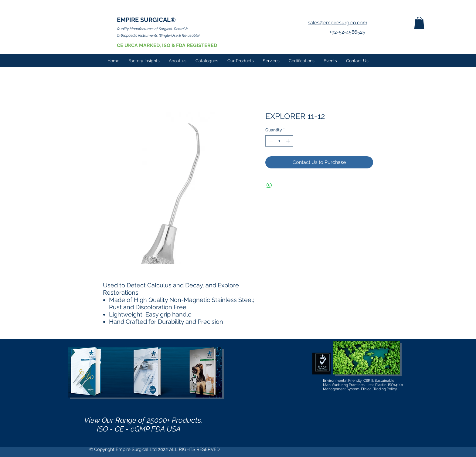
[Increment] (289, 141)
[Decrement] (270, 141)
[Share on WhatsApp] (269, 185)
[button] (419, 23)
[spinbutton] (279, 141)
